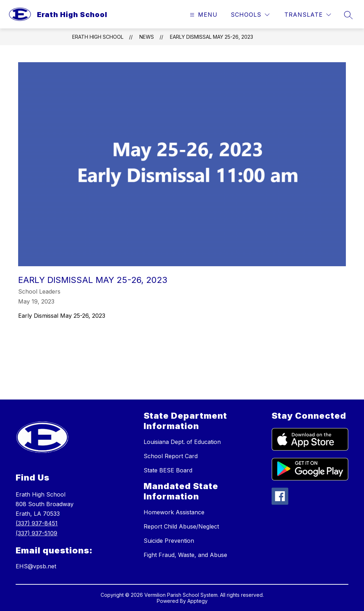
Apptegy (197, 601)
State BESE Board (168, 470)
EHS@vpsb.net (36, 566)
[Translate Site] (308, 15)
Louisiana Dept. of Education (182, 442)
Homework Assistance (174, 512)
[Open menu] (203, 15)
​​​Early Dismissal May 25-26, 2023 (212, 37)
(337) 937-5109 (36, 533)
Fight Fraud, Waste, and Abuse (185, 555)
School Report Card (171, 456)
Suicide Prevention (169, 541)
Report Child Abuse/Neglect (181, 526)
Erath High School (98, 37)
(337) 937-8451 (37, 523)
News (147, 37)
